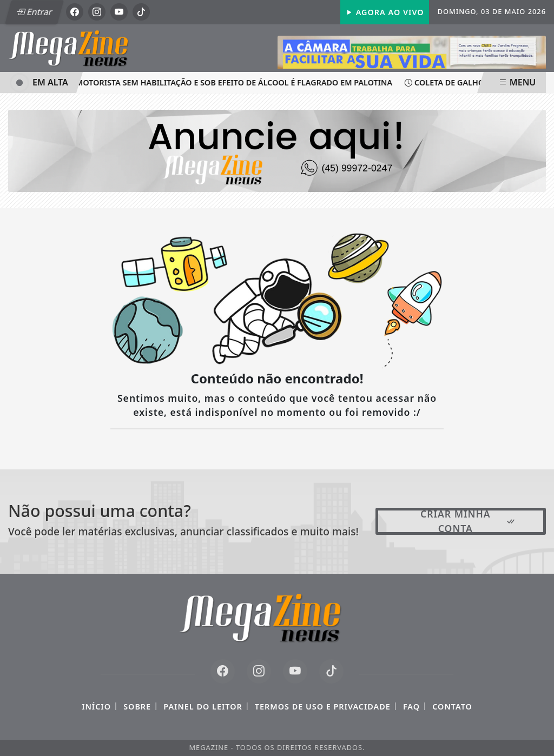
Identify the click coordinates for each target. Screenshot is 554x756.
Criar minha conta (468, 521)
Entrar (34, 12)
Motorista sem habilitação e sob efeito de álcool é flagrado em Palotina (231, 82)
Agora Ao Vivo (385, 12)
